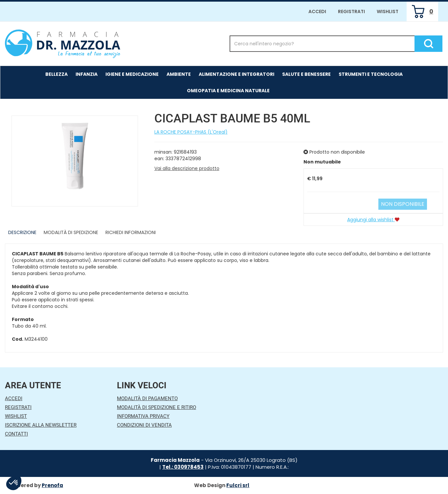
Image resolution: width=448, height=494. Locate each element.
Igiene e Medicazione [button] (132, 74)
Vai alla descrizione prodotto (187, 168)
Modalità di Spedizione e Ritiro (157, 407)
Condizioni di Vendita (144, 425)
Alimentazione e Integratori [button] (236, 74)
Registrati (351, 11)
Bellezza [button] (56, 74)
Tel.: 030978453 (183, 467)
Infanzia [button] (87, 74)
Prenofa (52, 485)
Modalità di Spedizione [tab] (71, 232)
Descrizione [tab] (22, 232)
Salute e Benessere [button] (306, 74)
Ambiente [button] (179, 74)
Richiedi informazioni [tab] (131, 232)
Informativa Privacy (143, 416)
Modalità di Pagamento (147, 398)
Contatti (16, 434)
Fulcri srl (238, 485)
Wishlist (388, 11)
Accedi (317, 11)
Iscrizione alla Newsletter (41, 425)
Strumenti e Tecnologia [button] (371, 74)
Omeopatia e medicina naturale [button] (228, 91)
